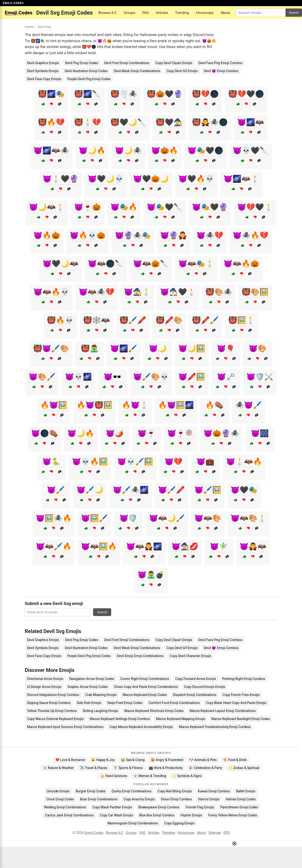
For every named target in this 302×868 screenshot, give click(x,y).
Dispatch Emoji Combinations (195, 695)
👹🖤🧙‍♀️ (169, 122)
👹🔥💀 (60, 320)
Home (29, 27)
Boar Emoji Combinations (99, 799)
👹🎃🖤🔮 (165, 94)
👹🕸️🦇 (97, 320)
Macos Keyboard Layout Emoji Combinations (223, 711)
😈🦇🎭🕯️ (196, 264)
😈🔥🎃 (47, 235)
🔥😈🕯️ (135, 405)
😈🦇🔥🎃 (241, 264)
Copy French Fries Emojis (241, 695)
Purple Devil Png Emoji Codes (89, 79)
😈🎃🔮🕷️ (221, 433)
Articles (162, 13)
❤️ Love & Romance (70, 760)
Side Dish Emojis (89, 703)
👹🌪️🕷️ (124, 94)
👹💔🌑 (205, 94)
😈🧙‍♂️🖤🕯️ (178, 292)
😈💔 (174, 462)
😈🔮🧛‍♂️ (174, 235)
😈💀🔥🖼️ (90, 462)
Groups (129, 13)
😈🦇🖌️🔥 (54, 546)
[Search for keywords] (261, 13)
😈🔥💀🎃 (88, 235)
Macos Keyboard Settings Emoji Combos (120, 719)
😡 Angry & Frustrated (167, 760)
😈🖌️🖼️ (208, 490)
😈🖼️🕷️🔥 (54, 518)
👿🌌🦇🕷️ (51, 150)
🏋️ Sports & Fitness (128, 768)
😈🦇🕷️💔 (97, 292)
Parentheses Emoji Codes (239, 807)
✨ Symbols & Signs (187, 776)
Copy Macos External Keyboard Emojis (55, 719)
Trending (182, 13)
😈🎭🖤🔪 (165, 207)
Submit (102, 612)
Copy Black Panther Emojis (112, 807)
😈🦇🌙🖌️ (167, 518)
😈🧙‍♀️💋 (185, 546)
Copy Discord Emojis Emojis (205, 687)
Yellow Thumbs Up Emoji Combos (52, 711)
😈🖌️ (56, 490)
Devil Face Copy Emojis (44, 79)
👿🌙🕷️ (128, 150)
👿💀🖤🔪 (251, 150)
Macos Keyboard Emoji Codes (145, 695)
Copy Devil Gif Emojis (182, 71)
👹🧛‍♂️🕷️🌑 (210, 122)
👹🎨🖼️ (255, 292)
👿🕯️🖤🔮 (61, 179)
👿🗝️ (226, 377)
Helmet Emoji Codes (241, 799)
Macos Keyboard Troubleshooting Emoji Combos (215, 727)
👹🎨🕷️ (219, 292)
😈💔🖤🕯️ (255, 207)
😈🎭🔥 (124, 207)
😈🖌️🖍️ (171, 490)
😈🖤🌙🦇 (61, 264)
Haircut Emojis (209, 799)
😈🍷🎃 (88, 207)
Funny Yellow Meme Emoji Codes (233, 815)
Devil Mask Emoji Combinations (137, 71)
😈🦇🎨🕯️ (249, 518)
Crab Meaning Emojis (101, 695)
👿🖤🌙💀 (106, 179)
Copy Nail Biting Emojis (175, 791)
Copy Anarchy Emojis (139, 799)
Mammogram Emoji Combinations (133, 823)
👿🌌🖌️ (124, 348)
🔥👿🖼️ (54, 405)
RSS (227, 833)
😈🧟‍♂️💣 (151, 575)
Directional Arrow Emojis (45, 679)
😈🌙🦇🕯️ (47, 207)
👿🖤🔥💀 (196, 179)
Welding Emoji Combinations (65, 807)
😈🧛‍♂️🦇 (253, 546)
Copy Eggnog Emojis (179, 823)
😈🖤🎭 (244, 490)
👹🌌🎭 (51, 94)
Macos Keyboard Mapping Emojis (181, 719)
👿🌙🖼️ (192, 348)
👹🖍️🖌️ (205, 320)
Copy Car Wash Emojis (116, 815)
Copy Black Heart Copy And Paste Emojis (236, 703)
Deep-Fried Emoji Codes (125, 703)
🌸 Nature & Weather (58, 768)
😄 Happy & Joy (103, 760)
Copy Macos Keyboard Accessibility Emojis (141, 727)
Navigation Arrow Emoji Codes (92, 679)
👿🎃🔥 (165, 150)
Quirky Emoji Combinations (132, 791)
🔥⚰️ (214, 405)
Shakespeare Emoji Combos (159, 807)
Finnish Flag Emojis (200, 807)
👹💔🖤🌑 (246, 94)
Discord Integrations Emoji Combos (53, 695)
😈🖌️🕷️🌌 (131, 490)
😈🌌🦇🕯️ (241, 179)
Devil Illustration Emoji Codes (86, 71)
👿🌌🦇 (251, 122)
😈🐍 (51, 462)
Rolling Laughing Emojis (101, 711)
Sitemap (215, 833)
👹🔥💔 (51, 122)
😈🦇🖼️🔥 (99, 546)
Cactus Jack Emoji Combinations (69, 815)
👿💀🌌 (78, 377)
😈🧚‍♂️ (219, 546)
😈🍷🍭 (181, 433)
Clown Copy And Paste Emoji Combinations (146, 687)
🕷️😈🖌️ (249, 405)
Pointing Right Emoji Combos (244, 679)
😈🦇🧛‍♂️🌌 (144, 546)
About (225, 13)
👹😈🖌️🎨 (51, 348)
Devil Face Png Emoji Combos (220, 63)
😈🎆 (260, 433)
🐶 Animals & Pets (203, 760)
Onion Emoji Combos (176, 799)
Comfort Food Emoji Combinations (174, 703)
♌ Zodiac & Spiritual (244, 768)
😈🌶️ (115, 433)
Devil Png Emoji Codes (82, 63)
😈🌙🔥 (81, 433)
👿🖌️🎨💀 (151, 377)
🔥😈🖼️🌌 (176, 405)
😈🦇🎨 (208, 518)
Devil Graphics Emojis (43, 63)
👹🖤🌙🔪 (128, 122)
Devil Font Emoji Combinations (127, 63)
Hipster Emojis (191, 815)
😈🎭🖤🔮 (210, 207)
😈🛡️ (128, 518)
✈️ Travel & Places (94, 768)
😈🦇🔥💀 (51, 292)
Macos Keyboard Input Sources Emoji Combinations (65, 727)
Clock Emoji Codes (60, 799)
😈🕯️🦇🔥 (244, 462)
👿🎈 (226, 348)
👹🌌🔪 (88, 94)
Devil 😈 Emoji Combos (221, 71)
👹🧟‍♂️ (90, 348)
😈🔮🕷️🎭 (133, 235)
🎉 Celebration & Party (205, 768)
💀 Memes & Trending (150, 776)
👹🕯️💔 (88, 122)
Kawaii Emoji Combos (214, 791)
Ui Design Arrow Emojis (44, 687)
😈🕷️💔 (210, 235)
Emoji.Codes (94, 833)
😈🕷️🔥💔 (251, 235)
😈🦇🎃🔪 (151, 264)
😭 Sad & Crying (133, 760)
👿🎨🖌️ (42, 377)
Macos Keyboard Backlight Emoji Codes (241, 719)
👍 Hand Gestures (114, 776)
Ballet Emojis (246, 791)
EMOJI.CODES (13, 3)
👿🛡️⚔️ (260, 377)
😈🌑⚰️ (45, 433)
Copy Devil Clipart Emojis (174, 63)
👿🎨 (258, 348)
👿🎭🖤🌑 (205, 150)
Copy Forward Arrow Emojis (196, 679)
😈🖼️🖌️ (94, 518)
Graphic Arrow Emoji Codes (88, 687)
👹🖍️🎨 (169, 320)
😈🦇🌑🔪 (106, 264)
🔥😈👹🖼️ (94, 405)
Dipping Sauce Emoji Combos (49, 703)
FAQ (145, 13)
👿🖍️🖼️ (192, 377)
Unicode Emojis (58, 791)
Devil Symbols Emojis (43, 71)
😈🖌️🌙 (90, 490)
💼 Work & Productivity (166, 768)
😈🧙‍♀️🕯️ (137, 292)
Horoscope (205, 13)
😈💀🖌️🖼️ (135, 462)
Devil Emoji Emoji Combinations (140, 656)
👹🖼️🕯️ (242, 320)
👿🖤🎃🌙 (151, 179)
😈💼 (205, 462)
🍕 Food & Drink (235, 760)
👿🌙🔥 (92, 150)
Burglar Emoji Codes (91, 791)
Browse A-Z (108, 13)
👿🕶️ (113, 377)
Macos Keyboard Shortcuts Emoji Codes (154, 711)
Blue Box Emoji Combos (157, 815)
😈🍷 (147, 433)
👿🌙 (158, 348)
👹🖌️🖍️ (133, 320)
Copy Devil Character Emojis (190, 656)
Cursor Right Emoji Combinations (145, 679)
